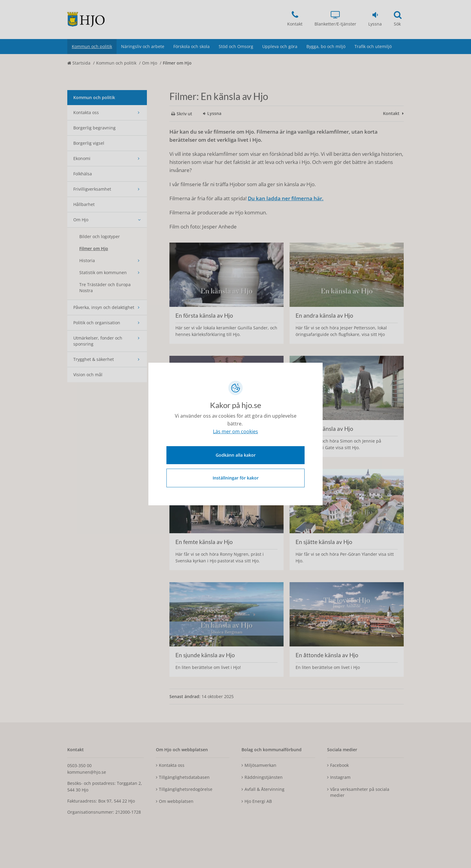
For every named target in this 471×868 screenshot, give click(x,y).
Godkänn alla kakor (236, 454)
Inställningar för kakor (236, 477)
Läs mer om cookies (235, 432)
